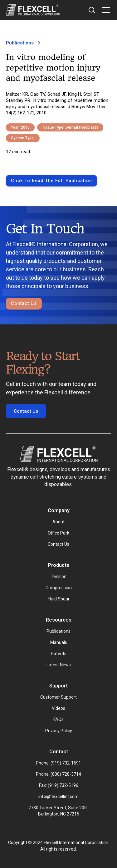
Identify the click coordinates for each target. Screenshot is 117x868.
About (58, 522)
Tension (59, 576)
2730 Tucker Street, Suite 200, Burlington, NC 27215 (58, 811)
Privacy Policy (59, 731)
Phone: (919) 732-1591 (58, 763)
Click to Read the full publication (51, 181)
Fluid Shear (59, 599)
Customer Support (58, 697)
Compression (59, 588)
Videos (58, 708)
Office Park (58, 533)
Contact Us (24, 303)
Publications (58, 631)
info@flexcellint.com (58, 797)
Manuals (59, 642)
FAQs (58, 719)
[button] (105, 10)
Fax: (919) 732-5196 (59, 785)
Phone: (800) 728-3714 (58, 774)
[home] (33, 10)
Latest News (59, 665)
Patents (59, 654)
